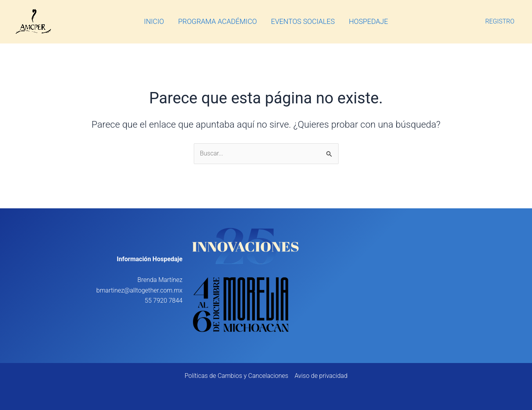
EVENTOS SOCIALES (303, 21)
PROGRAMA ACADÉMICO (217, 21)
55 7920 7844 (164, 301)
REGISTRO (500, 21)
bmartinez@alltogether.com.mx (139, 290)
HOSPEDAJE (368, 21)
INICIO (154, 21)
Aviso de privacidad (321, 376)
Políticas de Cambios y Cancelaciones (236, 376)
